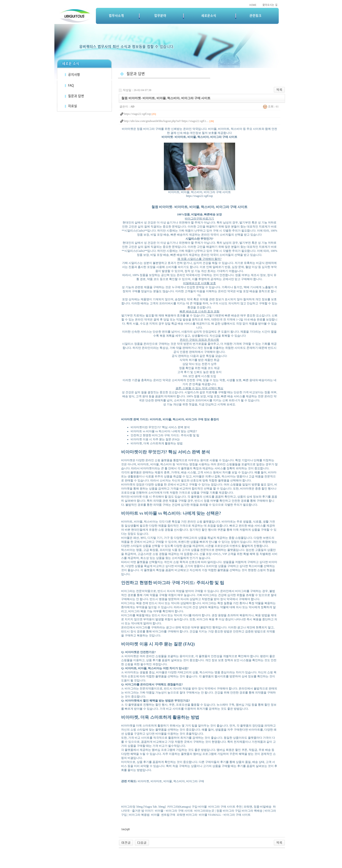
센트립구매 (168, 815)
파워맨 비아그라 (187, 815)
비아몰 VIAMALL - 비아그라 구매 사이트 (225, 815)
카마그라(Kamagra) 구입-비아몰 (187, 807)
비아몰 (155, 815)
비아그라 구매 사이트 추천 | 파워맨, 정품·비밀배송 (240, 807)
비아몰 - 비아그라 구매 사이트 (174, 811)
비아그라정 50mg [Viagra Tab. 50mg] (143, 807)
